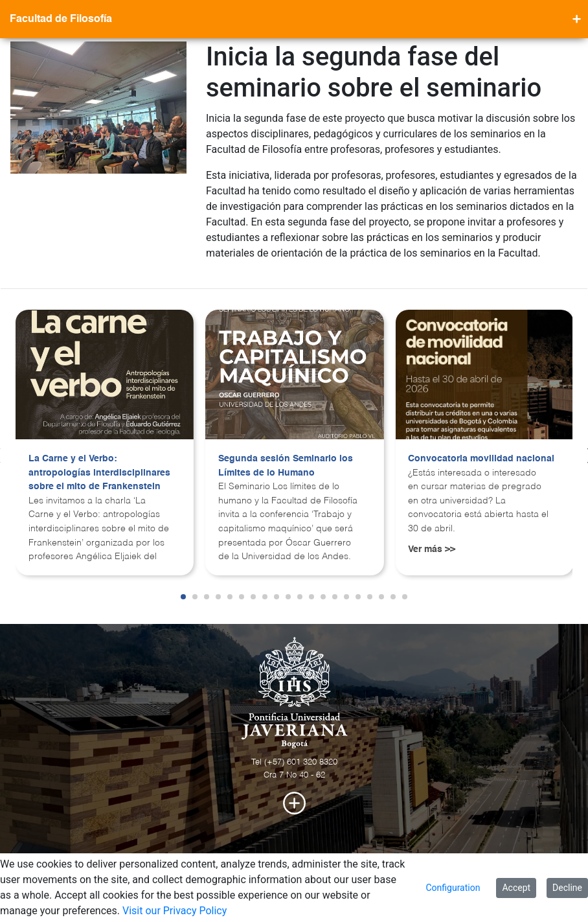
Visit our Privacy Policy (175, 911)
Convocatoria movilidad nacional (481, 459)
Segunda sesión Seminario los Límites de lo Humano (286, 466)
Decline (567, 888)
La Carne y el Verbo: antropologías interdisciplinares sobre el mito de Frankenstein (99, 473)
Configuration (453, 888)
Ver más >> (432, 549)
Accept (516, 888)
